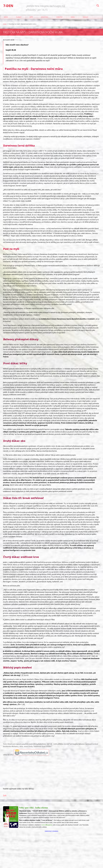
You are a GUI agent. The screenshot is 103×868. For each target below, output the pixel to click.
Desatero (45, 17)
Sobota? (59, 17)
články (19, 17)
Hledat (98, 6)
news (6, 17)
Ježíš (31, 17)
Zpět (5, 795)
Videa (73, 17)
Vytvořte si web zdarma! (91, 864)
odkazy (86, 17)
